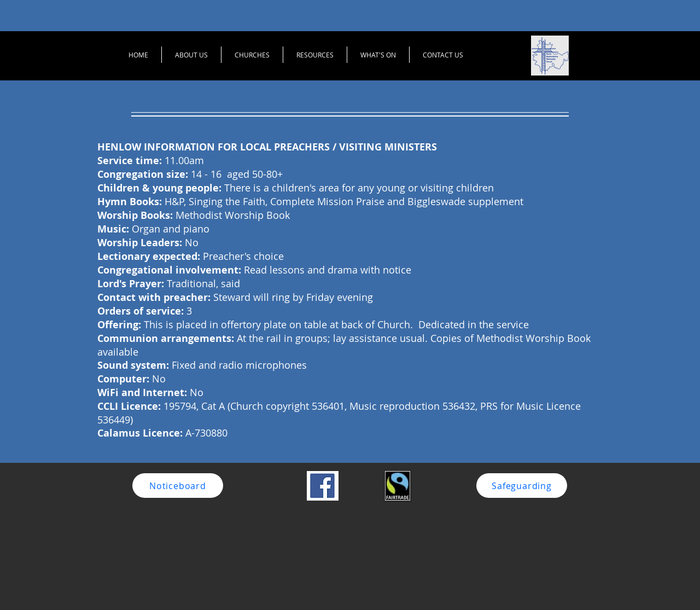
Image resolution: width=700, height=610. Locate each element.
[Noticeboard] (178, 486)
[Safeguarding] (522, 486)
